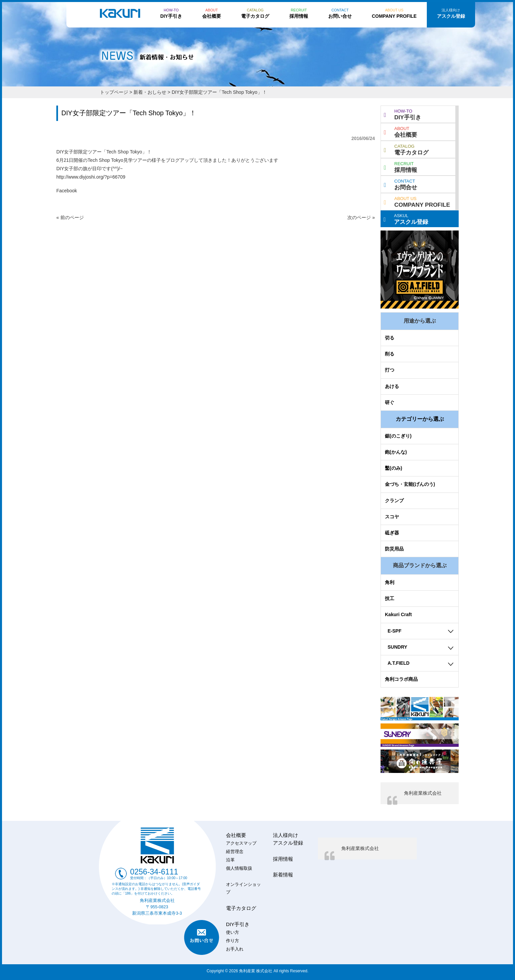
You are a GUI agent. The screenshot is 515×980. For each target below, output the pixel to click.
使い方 (233, 932)
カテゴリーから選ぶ (420, 419)
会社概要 (400, 131)
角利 (390, 582)
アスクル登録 (406, 218)
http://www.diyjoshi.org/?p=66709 (91, 177)
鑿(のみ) (393, 468)
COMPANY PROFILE (417, 201)
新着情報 (283, 875)
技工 (390, 598)
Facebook (67, 191)
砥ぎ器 (392, 533)
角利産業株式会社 (423, 793)
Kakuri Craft (398, 614)
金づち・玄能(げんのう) (410, 484)
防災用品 (394, 549)
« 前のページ (70, 217)
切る (390, 338)
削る (390, 354)
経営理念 (235, 852)
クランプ (394, 501)
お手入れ (235, 949)
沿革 (230, 860)
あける (392, 386)
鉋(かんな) (396, 452)
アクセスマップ (241, 843)
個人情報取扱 (239, 868)
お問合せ (400, 184)
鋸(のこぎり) (398, 436)
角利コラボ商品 (401, 679)
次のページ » (361, 217)
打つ (390, 370)
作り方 (233, 941)
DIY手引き (403, 114)
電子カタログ (406, 149)
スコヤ (392, 517)
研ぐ (390, 402)
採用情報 (400, 167)
